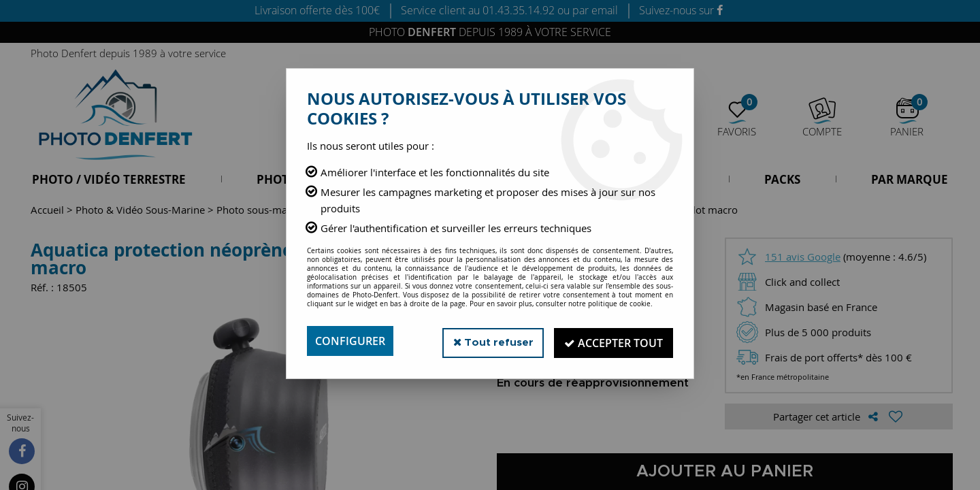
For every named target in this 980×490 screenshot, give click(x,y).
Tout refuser (489, 341)
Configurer (350, 341)
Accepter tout (612, 341)
